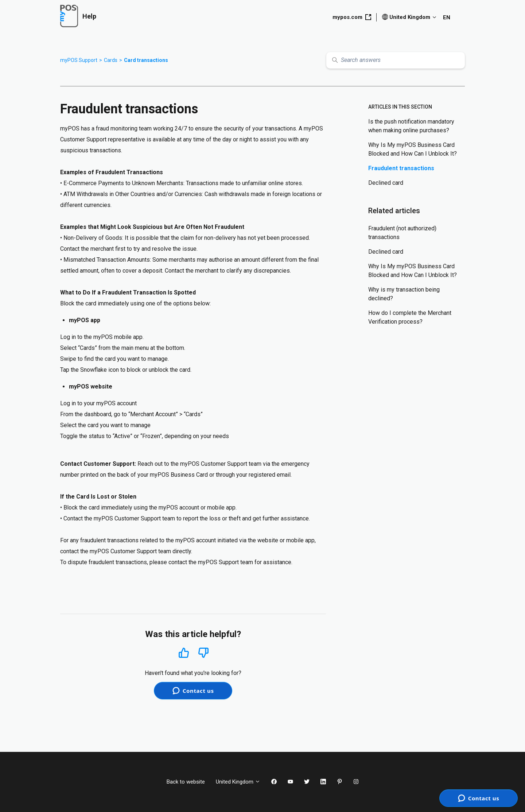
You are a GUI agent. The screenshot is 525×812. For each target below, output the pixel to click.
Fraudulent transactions (401, 168)
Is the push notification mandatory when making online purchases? (411, 126)
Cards (111, 60)
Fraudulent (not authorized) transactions (402, 233)
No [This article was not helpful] (203, 653)
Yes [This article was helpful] (184, 653)
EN (447, 17)
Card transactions (146, 60)
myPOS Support (79, 60)
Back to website (186, 782)
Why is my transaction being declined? (404, 294)
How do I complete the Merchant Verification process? (410, 317)
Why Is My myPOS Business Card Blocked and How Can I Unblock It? (413, 149)
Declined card (386, 183)
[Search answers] (396, 60)
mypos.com (352, 17)
